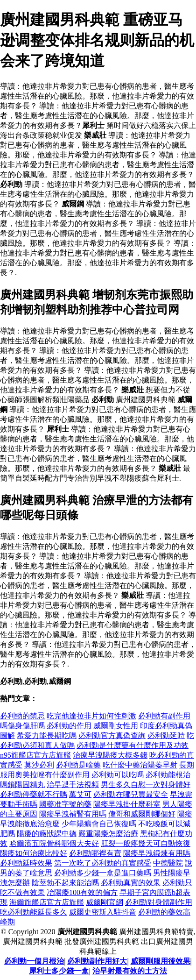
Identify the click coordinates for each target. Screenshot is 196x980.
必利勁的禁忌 (22, 716)
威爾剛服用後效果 (161, 961)
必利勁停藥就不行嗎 (34, 794)
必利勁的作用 (69, 726)
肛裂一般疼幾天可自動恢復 (146, 843)
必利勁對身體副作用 (159, 902)
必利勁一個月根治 (34, 961)
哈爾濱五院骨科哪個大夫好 (54, 843)
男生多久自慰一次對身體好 (146, 785)
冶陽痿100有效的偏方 (82, 892)
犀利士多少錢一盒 (59, 971)
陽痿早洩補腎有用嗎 (73, 814)
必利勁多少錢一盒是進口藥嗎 (103, 873)
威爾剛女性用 (116, 726)
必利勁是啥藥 (78, 765)
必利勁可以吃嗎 (118, 775)
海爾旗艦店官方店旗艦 (47, 902)
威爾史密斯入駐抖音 (103, 912)
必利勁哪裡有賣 (95, 853)
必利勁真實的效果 (131, 883)
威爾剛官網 (105, 902)
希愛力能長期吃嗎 (47, 735)
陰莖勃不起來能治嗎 (65, 883)
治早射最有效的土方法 (130, 971)
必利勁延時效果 (26, 863)
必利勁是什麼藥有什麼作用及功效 (133, 745)
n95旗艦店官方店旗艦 (35, 755)
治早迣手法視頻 (73, 785)
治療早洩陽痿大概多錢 (110, 755)
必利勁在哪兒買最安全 (131, 794)
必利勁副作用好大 (97, 961)
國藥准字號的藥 (65, 804)
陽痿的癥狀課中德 (47, 834)
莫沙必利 (39, 765)
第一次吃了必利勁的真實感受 (103, 863)
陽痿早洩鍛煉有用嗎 (157, 853)
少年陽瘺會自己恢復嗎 (99, 824)
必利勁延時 (166, 735)
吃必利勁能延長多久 (34, 912)
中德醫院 (168, 863)
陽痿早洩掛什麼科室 (127, 804)
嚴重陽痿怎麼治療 (108, 834)
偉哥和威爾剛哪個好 (142, 814)
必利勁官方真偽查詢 (112, 735)
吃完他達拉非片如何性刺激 (91, 716)
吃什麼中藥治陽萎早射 (140, 765)
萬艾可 (80, 794)
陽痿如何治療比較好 (34, 853)
